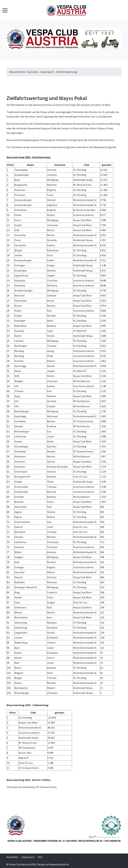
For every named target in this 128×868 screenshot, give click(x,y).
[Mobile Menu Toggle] (5, 10)
